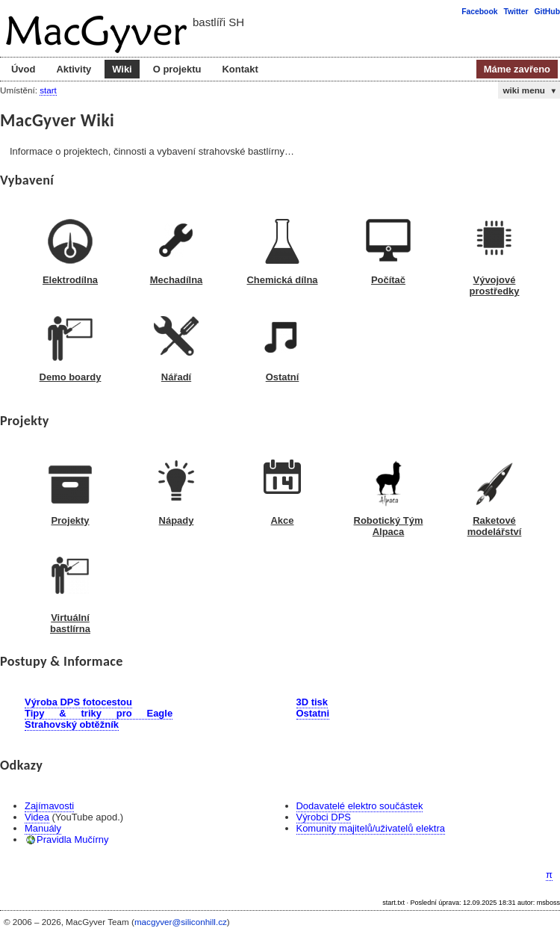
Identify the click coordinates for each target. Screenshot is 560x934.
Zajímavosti (49, 806)
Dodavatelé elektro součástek (360, 806)
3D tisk (312, 702)
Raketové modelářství (495, 526)
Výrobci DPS (324, 817)
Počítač (388, 280)
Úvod (23, 69)
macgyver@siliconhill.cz (181, 922)
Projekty (70, 520)
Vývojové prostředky (495, 285)
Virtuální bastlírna (70, 623)
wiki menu (530, 90)
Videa (37, 817)
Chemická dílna (282, 280)
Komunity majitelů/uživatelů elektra (371, 828)
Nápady (177, 520)
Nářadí (176, 377)
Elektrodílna (70, 280)
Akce (283, 520)
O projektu (177, 69)
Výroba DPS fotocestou (78, 702)
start (48, 90)
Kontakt (240, 69)
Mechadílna (177, 280)
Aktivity (74, 69)
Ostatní (283, 377)
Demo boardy (71, 377)
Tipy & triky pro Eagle (99, 713)
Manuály (43, 828)
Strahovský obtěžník (72, 724)
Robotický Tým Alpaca (389, 526)
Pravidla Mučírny (72, 839)
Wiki (122, 69)
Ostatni (313, 713)
